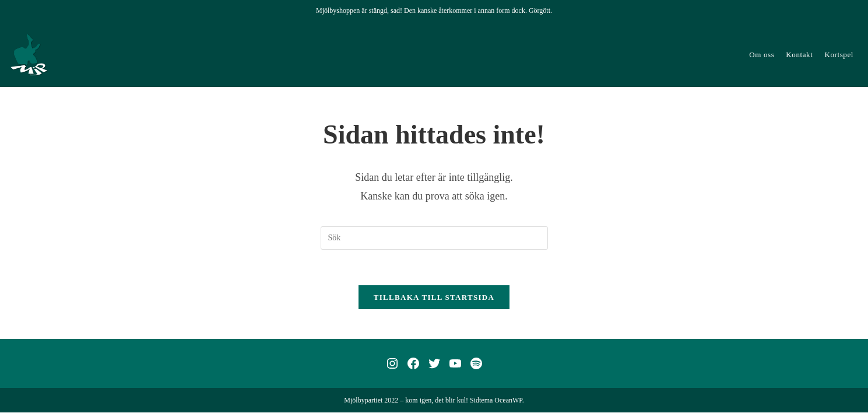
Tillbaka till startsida (434, 297)
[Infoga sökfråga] (434, 238)
